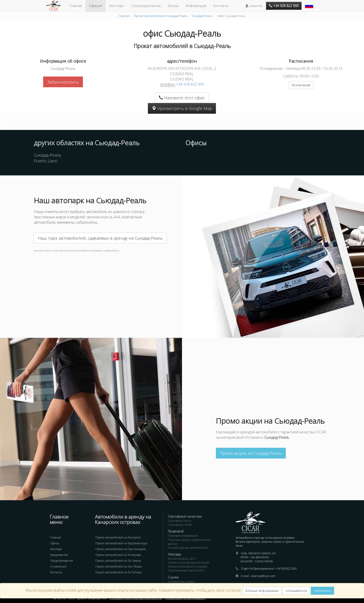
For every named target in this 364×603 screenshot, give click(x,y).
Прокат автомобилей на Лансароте (118, 537)
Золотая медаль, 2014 (182, 559)
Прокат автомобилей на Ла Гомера (118, 561)
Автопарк (117, 6)
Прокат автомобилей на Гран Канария (120, 549)
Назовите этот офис (182, 98)
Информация (196, 6)
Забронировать (63, 82)
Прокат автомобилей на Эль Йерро (119, 566)
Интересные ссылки (181, 582)
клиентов (254, 6)
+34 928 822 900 (190, 84)
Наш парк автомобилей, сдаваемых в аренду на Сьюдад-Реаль (100, 238)
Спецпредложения (146, 6)
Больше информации (262, 591)
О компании (58, 566)
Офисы (55, 543)
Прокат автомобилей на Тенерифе (118, 555)
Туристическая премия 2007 (187, 570)
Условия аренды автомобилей (188, 548)
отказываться (296, 591)
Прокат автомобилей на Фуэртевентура (121, 543)
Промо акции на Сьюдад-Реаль (251, 453)
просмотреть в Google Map (182, 108)
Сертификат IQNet (180, 525)
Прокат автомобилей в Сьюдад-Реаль (161, 16)
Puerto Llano (46, 161)
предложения (59, 555)
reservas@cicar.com (263, 576)
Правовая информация (183, 536)
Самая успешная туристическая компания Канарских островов (188, 564)
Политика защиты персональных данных (190, 542)
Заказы (173, 6)
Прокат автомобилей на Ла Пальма (119, 572)
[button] (310, 3)
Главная (76, 6)
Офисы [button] (96, 6)
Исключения (301, 85)
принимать (322, 591)
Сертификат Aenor (180, 521)
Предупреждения (62, 561)
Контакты (221, 6)
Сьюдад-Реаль (202, 16)
